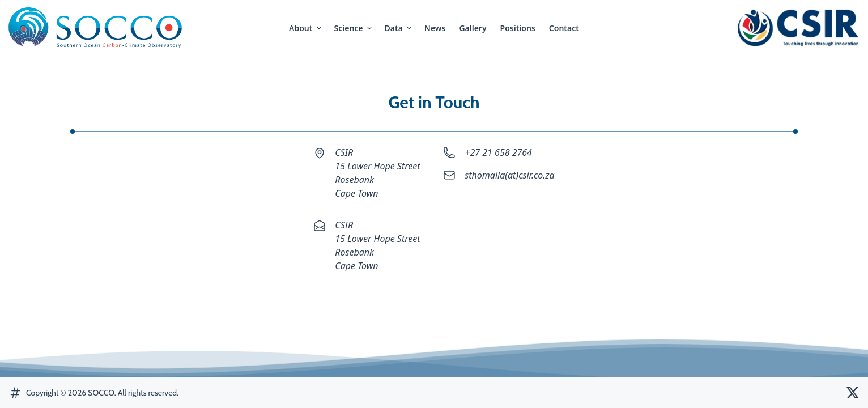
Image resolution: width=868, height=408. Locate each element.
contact (564, 28)
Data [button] (399, 28)
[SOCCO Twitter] (853, 393)
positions (518, 28)
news (435, 28)
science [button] (354, 28)
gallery (473, 28)
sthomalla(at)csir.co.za (509, 175)
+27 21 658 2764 (498, 152)
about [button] (306, 28)
